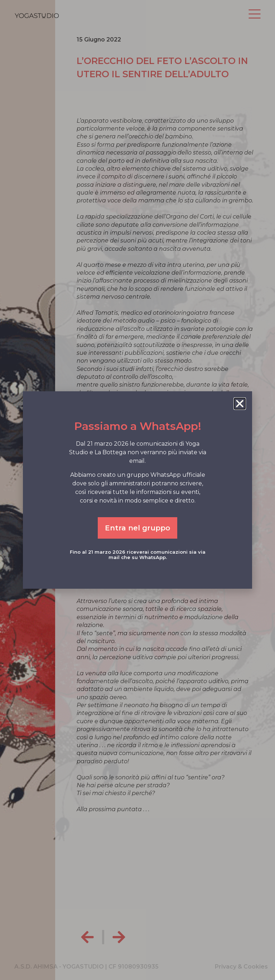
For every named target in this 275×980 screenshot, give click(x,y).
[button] (240, 404)
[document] (137, 490)
